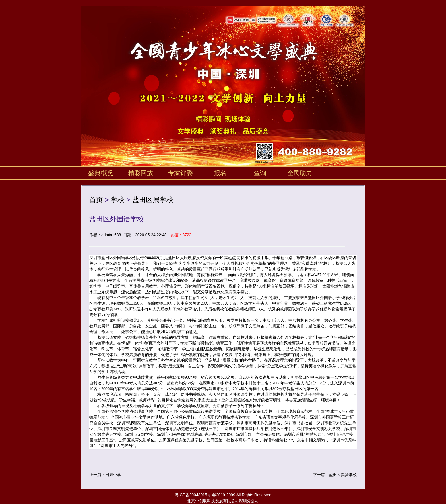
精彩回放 (141, 173)
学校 (117, 200)
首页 (96, 200)
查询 (260, 173)
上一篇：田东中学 (105, 475)
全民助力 (300, 173)
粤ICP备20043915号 (193, 495)
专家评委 (180, 173)
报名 (220, 173)
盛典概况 (101, 173)
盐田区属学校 (153, 200)
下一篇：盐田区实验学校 (335, 475)
